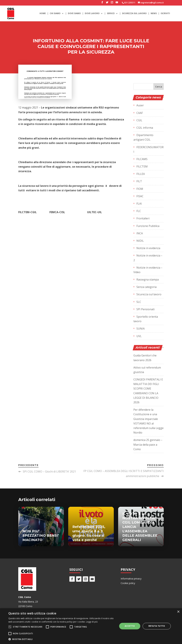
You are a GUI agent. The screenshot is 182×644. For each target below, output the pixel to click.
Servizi (111, 14)
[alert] (91, 626)
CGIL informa (145, 128)
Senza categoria (146, 287)
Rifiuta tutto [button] (157, 626)
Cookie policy (128, 583)
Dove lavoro (92, 14)
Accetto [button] (130, 626)
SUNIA (141, 329)
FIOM (140, 189)
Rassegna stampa (148, 280)
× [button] (178, 612)
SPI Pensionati (145, 309)
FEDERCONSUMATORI (148, 149)
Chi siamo (55, 14)
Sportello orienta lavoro (146, 319)
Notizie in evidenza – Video (148, 270)
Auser (140, 105)
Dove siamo (74, 14)
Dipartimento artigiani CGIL (143, 137)
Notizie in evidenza (148, 248)
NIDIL (140, 241)
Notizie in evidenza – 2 (148, 258)
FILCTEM (142, 166)
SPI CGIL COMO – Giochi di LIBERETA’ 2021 (49, 471)
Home (43, 14)
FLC (139, 211)
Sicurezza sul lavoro (134, 14)
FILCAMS (142, 159)
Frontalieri (143, 218)
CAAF (140, 113)
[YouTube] (117, 3)
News (154, 14)
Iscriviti (165, 14)
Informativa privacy (131, 579)
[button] (62, 639)
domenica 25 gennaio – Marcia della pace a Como (148, 444)
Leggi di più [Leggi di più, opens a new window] (92, 622)
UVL (139, 336)
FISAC (140, 196)
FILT (139, 181)
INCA (140, 233)
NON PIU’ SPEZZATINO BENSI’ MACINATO (41, 535)
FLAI (139, 204)
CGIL (139, 120)
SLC (139, 302)
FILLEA (141, 174)
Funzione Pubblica (148, 226)
